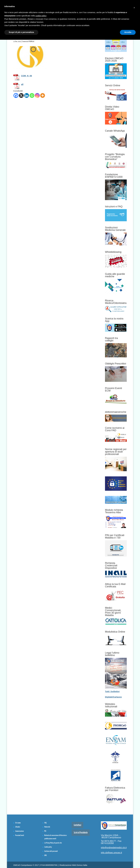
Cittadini (18, 827)
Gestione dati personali (51, 851)
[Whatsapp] (32, 95)
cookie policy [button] (41, 16)
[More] (43, 95)
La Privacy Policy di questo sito (53, 843)
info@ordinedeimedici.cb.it (114, 848)
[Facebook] (16, 95)
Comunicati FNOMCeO (28, 42)
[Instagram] (37, 95)
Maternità (47, 827)
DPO (46, 856)
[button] (134, 7)
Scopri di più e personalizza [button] (21, 32)
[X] (21, 95)
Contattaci (77, 825)
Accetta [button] (128, 32)
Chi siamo (18, 823)
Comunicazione (19, 831)
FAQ (45, 823)
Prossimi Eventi (20, 835)
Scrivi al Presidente (81, 833)
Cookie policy (48, 847)
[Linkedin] (27, 95)
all (22, 84)
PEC (45, 831)
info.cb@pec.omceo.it (111, 853)
